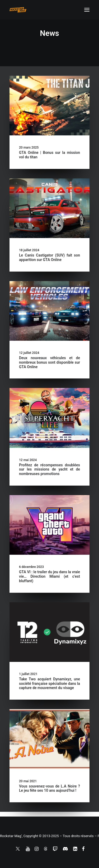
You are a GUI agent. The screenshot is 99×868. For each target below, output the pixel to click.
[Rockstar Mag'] (18, 10)
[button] (87, 10)
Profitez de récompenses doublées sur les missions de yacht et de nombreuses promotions (49, 469)
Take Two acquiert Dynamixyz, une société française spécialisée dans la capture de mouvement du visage (49, 684)
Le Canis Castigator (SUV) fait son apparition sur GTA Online (49, 257)
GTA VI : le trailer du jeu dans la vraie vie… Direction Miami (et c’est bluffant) (49, 576)
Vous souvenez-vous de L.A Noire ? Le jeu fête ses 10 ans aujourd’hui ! (49, 788)
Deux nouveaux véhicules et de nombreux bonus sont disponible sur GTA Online (49, 362)
